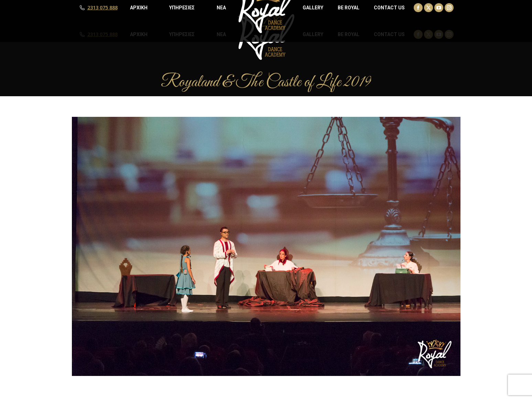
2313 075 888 (102, 34)
